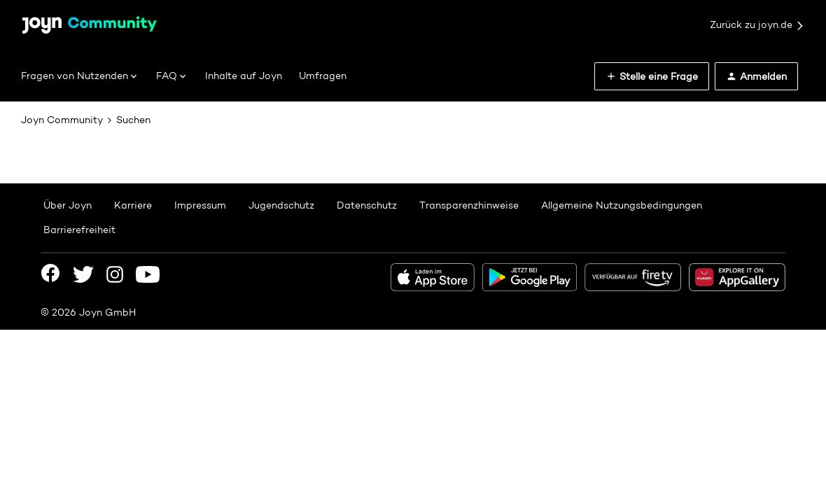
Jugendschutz (281, 205)
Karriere (133, 205)
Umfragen (323, 76)
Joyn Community (62, 120)
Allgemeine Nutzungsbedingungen (622, 205)
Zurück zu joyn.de (757, 25)
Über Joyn (68, 205)
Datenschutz (367, 205)
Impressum (200, 205)
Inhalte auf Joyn (244, 76)
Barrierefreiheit (79, 230)
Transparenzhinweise (469, 205)
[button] (652, 76)
